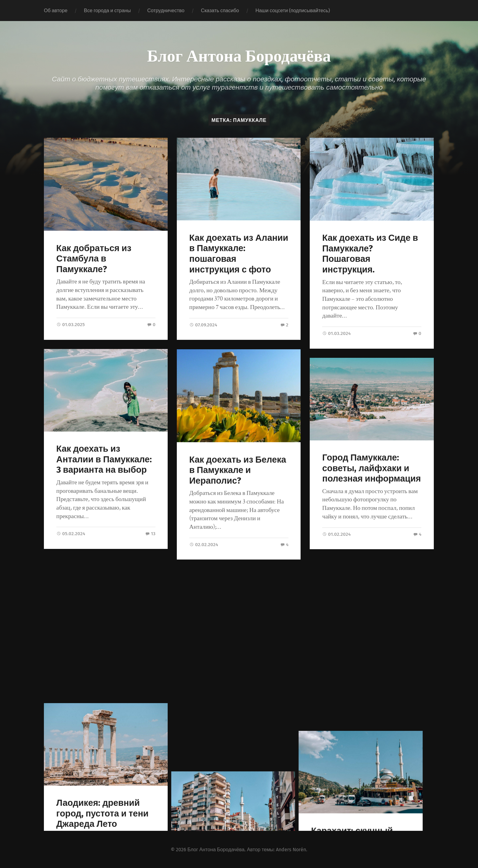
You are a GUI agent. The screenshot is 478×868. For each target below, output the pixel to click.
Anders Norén (291, 849)
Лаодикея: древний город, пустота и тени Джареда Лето (103, 668)
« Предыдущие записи (73, 796)
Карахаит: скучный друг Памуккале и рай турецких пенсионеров (369, 674)
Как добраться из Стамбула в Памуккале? (94, 259)
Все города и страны (107, 11)
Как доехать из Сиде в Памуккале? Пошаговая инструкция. (370, 254)
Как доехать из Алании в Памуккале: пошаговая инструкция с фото (239, 254)
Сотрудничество (166, 11)
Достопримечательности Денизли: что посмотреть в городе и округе (239, 684)
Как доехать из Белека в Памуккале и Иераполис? (238, 470)
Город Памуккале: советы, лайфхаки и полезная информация (372, 468)
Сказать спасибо (220, 11)
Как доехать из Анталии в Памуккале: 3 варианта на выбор (104, 459)
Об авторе (56, 11)
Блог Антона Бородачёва (239, 55)
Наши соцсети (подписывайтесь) (293, 11)
